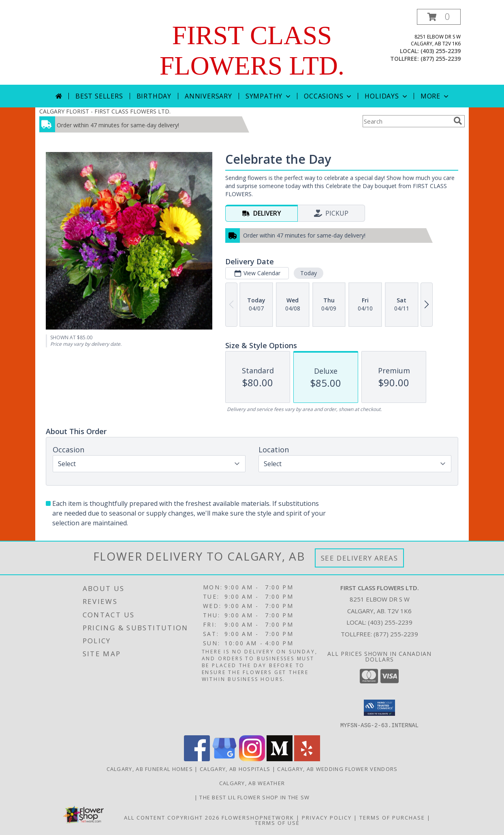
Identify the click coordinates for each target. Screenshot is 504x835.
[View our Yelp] (307, 759)
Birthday (154, 96)
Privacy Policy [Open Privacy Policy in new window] (327, 817)
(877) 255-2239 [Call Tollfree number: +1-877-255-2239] (396, 634)
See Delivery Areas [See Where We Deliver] (360, 558)
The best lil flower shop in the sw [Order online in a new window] (254, 797)
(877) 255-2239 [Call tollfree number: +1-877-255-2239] (441, 59)
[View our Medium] (280, 759)
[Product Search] (406, 121)
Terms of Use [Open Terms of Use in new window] (277, 822)
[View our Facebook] (197, 759)
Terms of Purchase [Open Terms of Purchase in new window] (392, 817)
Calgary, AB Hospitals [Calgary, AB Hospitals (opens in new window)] (235, 769)
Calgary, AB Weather (252, 783)
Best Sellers (99, 96)
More (435, 96)
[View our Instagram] (252, 759)
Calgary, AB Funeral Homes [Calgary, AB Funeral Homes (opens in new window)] (150, 769)
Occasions (328, 96)
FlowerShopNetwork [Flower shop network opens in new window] (258, 817)
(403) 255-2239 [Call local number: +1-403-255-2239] (441, 51)
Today (309, 273)
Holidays (387, 96)
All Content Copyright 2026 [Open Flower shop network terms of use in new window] (172, 817)
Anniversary (208, 96)
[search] (458, 121)
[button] (439, 17)
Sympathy (269, 96)
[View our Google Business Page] (224, 759)
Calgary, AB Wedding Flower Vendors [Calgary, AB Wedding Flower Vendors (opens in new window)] (337, 769)
